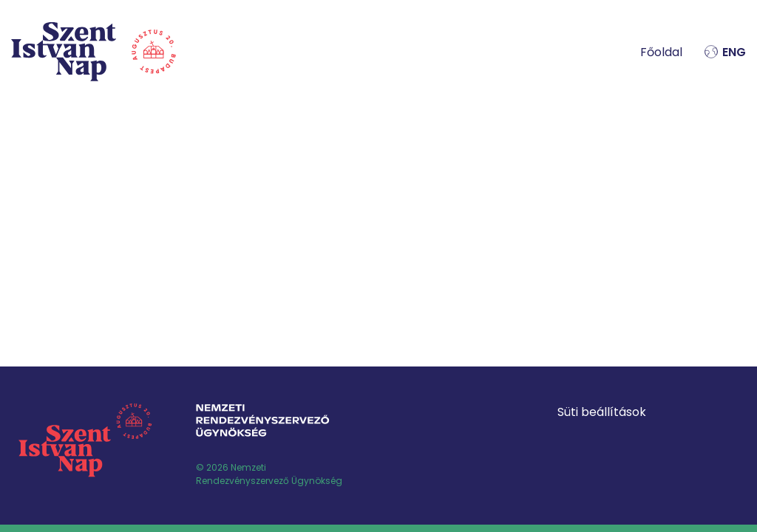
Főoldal (661, 52)
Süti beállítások (602, 412)
